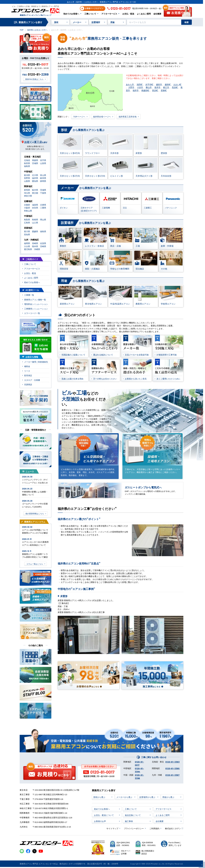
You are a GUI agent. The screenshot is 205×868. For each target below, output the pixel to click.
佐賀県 (43, 243)
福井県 (35, 178)
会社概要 (157, 14)
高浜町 (175, 87)
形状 (56, 22)
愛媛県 (35, 231)
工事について (90, 14)
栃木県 (35, 190)
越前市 (159, 84)
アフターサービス (109, 14)
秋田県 (27, 163)
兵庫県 (43, 205)
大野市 (131, 87)
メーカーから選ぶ (124, 797)
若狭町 (164, 90)
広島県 (27, 223)
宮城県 (35, 163)
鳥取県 (27, 219)
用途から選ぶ (168, 797)
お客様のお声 (100, 821)
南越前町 (145, 90)
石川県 (35, 175)
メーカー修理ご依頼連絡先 (36, 362)
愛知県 (35, 181)
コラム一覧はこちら (35, 564)
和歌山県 (28, 211)
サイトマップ (112, 828)
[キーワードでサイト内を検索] (154, 22)
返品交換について (133, 815)
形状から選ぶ (99, 797)
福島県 (27, 166)
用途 (112, 22)
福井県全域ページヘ (102, 116)
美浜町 (155, 90)
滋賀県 (35, 205)
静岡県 (43, 181)
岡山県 (43, 219)
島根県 (35, 219)
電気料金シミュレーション (36, 304)
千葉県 (43, 193)
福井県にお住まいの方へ (37, 30)
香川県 (27, 231)
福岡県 (27, 243)
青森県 (35, 160)
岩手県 (43, 160)
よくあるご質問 (144, 14)
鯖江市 (166, 87)
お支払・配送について (104, 815)
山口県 (35, 223)
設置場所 (96, 22)
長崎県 (35, 243)
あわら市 (130, 84)
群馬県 (27, 190)
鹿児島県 (28, 249)
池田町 (140, 84)
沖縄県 (37, 249)
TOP (22, 30)
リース (27, 371)
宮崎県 (43, 246)
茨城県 (43, 190)
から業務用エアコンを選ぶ (81, 130)
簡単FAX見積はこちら (34, 79)
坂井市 (157, 87)
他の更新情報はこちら (35, 513)
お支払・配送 (128, 14)
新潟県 (27, 175)
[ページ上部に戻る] (202, 865)
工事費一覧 (29, 295)
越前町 (168, 84)
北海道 (27, 160)
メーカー (77, 22)
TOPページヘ (79, 116)
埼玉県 (27, 193)
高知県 (27, 234)
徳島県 (43, 231)
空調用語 (28, 384)
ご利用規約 (154, 828)
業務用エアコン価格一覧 (35, 300)
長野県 (27, 178)
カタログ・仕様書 (32, 380)
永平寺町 (149, 84)
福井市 (136, 90)
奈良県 (35, 208)
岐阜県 (43, 178)
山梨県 (27, 181)
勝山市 (149, 87)
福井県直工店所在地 (128, 116)
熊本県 (35, 246)
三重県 (43, 208)
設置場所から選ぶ (147, 797)
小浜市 (140, 87)
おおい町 (177, 84)
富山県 (43, 175)
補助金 (27, 366)
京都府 (27, 205)
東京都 (35, 193)
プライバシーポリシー (134, 828)
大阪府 (27, 208)
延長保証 (28, 375)
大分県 (27, 246)
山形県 (43, 163)
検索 (187, 22)
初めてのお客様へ (71, 14)
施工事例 (129, 821)
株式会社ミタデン (173, 828)
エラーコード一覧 (32, 313)
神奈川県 (28, 196)
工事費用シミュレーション (36, 309)
